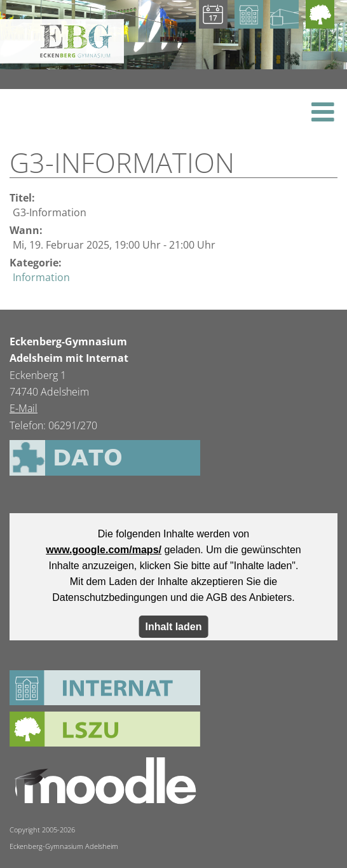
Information (41, 277)
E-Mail (24, 408)
